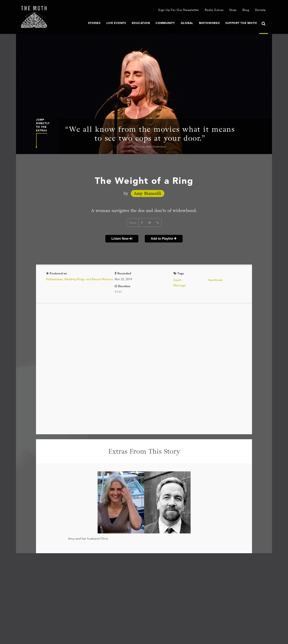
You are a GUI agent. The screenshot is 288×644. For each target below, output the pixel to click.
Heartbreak (215, 280)
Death (177, 280)
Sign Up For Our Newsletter (179, 10)
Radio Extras (214, 10)
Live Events (116, 23)
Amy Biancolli (148, 193)
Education (141, 23)
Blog (246, 10)
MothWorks (209, 23)
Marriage (179, 285)
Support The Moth (241, 23)
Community (165, 23)
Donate (260, 10)
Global (187, 23)
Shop (233, 10)
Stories (94, 23)
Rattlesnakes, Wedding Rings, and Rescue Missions (79, 279)
